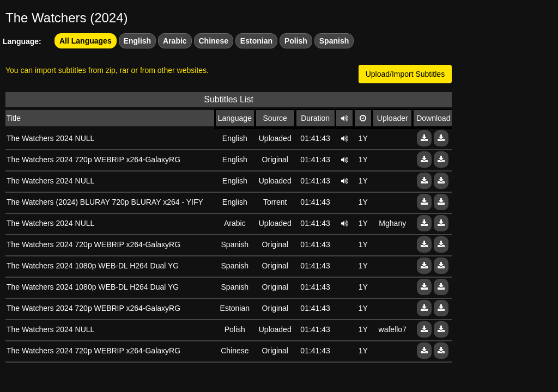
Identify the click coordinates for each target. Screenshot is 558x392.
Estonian (256, 41)
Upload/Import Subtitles (405, 74)
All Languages (86, 41)
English (138, 41)
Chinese (214, 41)
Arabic (175, 41)
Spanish (334, 41)
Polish (296, 41)
